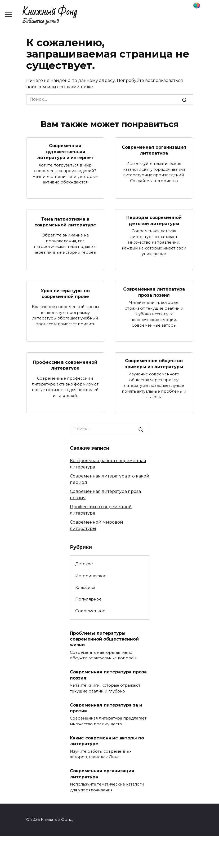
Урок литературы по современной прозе (65, 293)
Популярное (88, 599)
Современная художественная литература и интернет (65, 152)
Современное (90, 611)
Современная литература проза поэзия (154, 292)
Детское (84, 564)
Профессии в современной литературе (65, 365)
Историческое (91, 576)
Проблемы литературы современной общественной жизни (104, 639)
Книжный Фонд (50, 12)
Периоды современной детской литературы (154, 220)
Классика (85, 587)
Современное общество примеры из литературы (154, 364)
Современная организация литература (154, 150)
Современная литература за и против (106, 708)
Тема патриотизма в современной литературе (65, 222)
